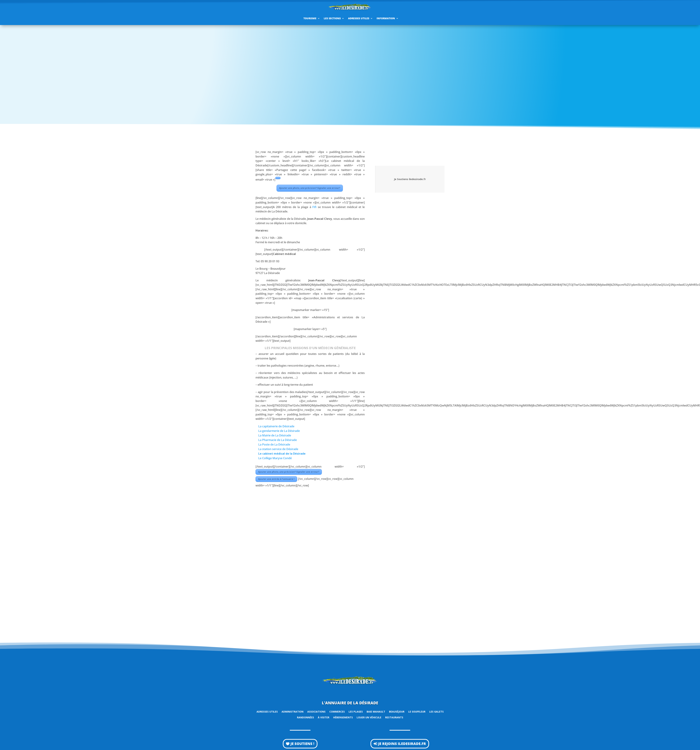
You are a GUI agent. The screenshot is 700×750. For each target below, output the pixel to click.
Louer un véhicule (369, 717)
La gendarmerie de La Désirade (279, 431)
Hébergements (343, 717)
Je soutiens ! (302, 744)
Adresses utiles (359, 18)
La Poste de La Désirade (274, 444)
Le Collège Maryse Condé (275, 458)
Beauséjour (397, 712)
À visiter (324, 717)
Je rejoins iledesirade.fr (402, 744)
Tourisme (310, 18)
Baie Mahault (376, 712)
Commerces (337, 712)
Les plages (356, 712)
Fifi (314, 207)
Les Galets (436, 712)
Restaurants (394, 717)
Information (386, 18)
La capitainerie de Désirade (276, 426)
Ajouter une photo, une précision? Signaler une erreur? (310, 188)
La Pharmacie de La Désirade (278, 440)
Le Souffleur (417, 712)
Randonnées (305, 717)
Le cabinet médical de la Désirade (282, 454)
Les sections (332, 18)
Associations (316, 712)
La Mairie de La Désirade (275, 435)
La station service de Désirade (278, 449)
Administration (293, 712)
